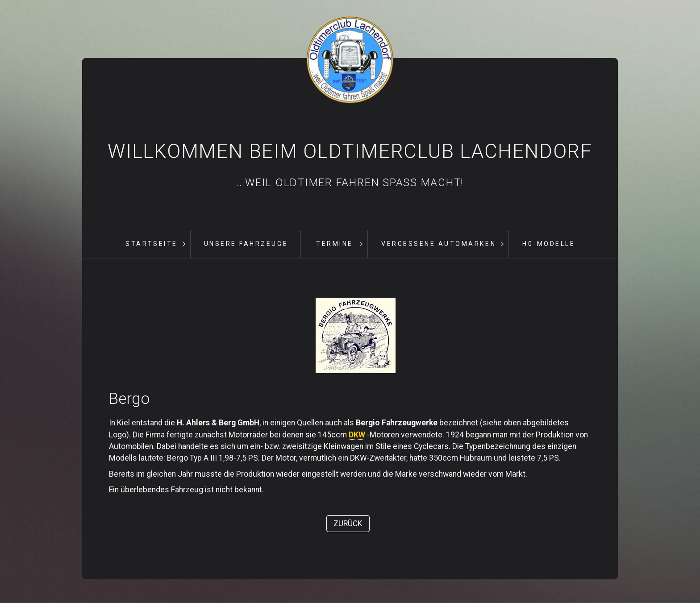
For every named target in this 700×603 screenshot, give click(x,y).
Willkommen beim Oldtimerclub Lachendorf (350, 151)
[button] (348, 524)
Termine (335, 244)
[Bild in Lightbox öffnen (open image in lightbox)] (356, 335)
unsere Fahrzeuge (246, 244)
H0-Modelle (549, 244)
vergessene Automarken (439, 244)
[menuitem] (151, 244)
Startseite (151, 244)
